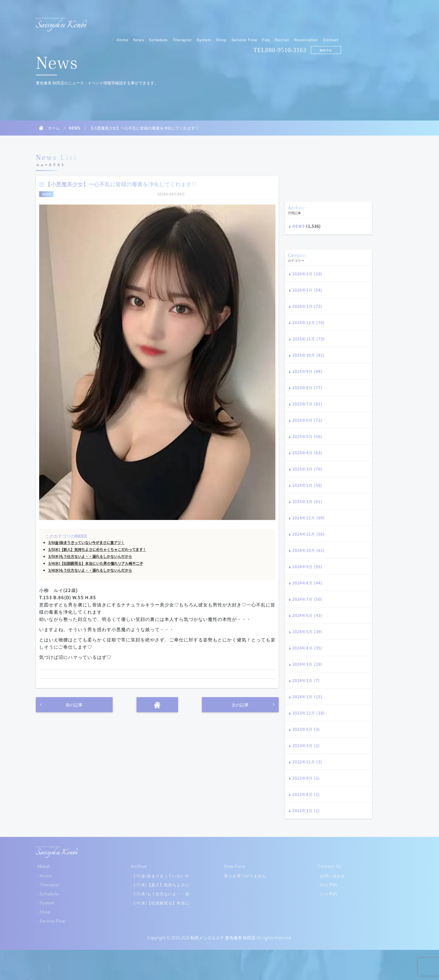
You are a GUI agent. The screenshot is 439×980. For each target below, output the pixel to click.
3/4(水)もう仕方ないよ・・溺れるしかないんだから (90, 570)
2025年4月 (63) (307, 453)
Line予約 (329, 894)
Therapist (244, 20)
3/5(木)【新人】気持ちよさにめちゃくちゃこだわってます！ (97, 549)
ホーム (54, 128)
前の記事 (74, 705)
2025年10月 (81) (309, 355)
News (201, 20)
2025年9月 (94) (307, 371)
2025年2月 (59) (307, 485)
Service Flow (306, 20)
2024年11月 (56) (309, 534)
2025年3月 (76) (307, 469)
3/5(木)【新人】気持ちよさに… (163, 885)
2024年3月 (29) (307, 664)
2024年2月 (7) (306, 680)
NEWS (74, 128)
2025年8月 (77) (307, 388)
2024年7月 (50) (307, 599)
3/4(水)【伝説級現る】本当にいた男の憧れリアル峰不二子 (96, 563)
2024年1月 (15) (307, 697)
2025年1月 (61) (307, 501)
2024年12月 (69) (309, 518)
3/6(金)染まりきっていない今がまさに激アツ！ (86, 543)
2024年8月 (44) (307, 583)
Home (185, 20)
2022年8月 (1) (306, 794)
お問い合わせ (333, 876)
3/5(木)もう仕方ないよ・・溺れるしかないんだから (90, 556)
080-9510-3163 (348, 30)
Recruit (344, 20)
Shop (284, 20)
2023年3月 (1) (306, 745)
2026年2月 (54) (307, 290)
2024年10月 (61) (309, 550)
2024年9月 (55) (307, 567)
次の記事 (240, 705)
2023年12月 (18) (309, 713)
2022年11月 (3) (307, 762)
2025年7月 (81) (307, 404)
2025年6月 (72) (307, 420)
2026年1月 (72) (307, 306)
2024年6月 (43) (307, 615)
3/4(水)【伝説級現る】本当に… (163, 903)
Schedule (221, 20)
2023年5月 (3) (306, 729)
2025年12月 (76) (309, 322)
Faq (328, 20)
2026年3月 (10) (307, 274)
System (266, 20)
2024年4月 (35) (307, 648)
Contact (393, 20)
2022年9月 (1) (306, 778)
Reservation (368, 20)
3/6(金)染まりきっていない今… (163, 876)
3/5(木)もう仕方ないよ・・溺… (163, 894)
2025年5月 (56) (307, 436)
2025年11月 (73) (309, 339)
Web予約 (388, 31)
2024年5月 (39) (307, 632)
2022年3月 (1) (306, 811)
